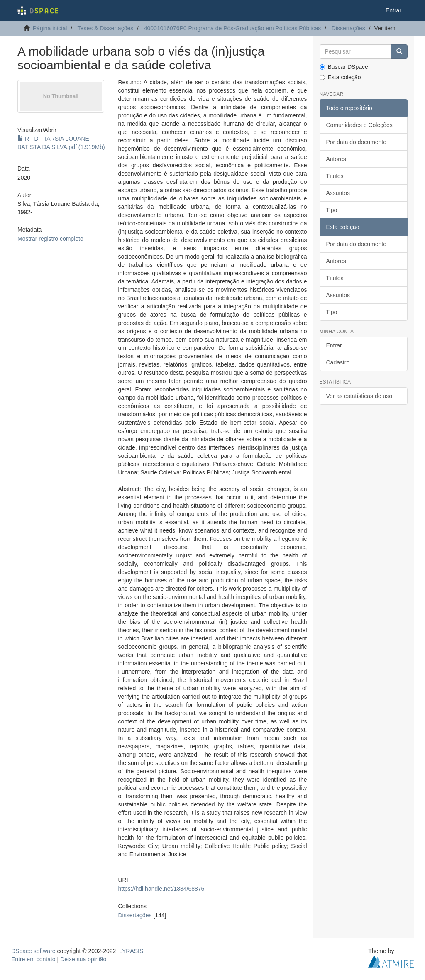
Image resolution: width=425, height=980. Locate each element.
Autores (336, 159)
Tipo (332, 210)
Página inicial (50, 28)
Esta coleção (340, 77)
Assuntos (338, 193)
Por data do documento (357, 142)
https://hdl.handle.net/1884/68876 (161, 889)
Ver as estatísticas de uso (359, 396)
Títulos (335, 176)
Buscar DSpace (344, 67)
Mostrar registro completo (50, 239)
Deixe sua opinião (83, 959)
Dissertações (348, 28)
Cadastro (338, 362)
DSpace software (33, 951)
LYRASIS (131, 951)
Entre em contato (33, 959)
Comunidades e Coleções (359, 125)
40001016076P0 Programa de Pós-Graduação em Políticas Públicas (232, 28)
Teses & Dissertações (106, 28)
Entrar (334, 345)
